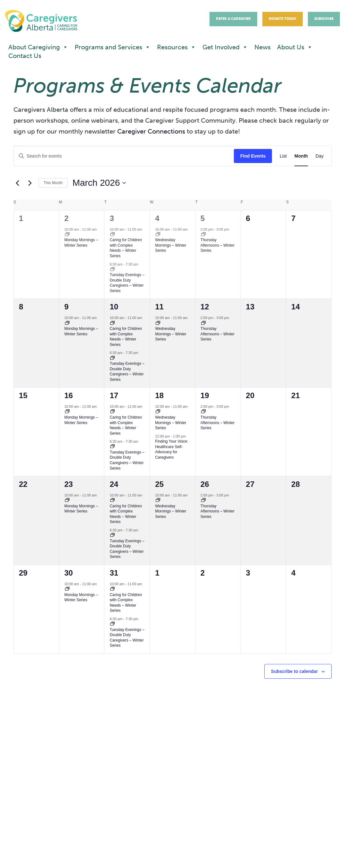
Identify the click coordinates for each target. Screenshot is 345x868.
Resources (177, 47)
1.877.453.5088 (70, 781)
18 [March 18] (159, 395)
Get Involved (225, 47)
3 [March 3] (112, 218)
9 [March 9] (66, 307)
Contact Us (25, 56)
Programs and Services (113, 47)
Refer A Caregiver (233, 19)
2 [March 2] (66, 218)
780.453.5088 (62, 773)
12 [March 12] (205, 307)
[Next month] (30, 183)
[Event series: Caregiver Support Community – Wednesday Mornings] (158, 235)
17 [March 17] (114, 395)
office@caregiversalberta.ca (60, 796)
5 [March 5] (203, 218)
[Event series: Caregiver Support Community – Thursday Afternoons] (203, 235)
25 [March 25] (159, 484)
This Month (53, 183)
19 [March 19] (205, 395)
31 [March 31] (114, 573)
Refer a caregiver (153, 800)
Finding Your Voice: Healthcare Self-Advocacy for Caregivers (172, 449)
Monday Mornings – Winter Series (81, 243)
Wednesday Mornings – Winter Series (171, 245)
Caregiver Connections (151, 131)
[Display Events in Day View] (320, 156)
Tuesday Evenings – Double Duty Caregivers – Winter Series (127, 283)
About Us (295, 47)
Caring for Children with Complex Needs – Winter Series (126, 248)
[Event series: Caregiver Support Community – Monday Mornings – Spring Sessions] (67, 235)
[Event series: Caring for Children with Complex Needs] (112, 235)
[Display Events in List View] (283, 156)
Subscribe (324, 19)
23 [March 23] (69, 484)
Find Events (253, 156)
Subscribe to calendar (294, 671)
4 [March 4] (157, 218)
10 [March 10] (114, 307)
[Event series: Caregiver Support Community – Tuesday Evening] (112, 270)
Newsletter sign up (155, 782)
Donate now (146, 791)
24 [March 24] (114, 484)
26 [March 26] (205, 484)
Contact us (144, 774)
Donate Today (283, 19)
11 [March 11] (159, 307)
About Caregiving (38, 47)
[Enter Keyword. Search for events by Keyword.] (124, 156)
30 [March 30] (69, 573)
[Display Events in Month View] (301, 156)
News (263, 47)
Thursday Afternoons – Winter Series (218, 245)
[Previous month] (17, 183)
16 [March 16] (69, 395)
